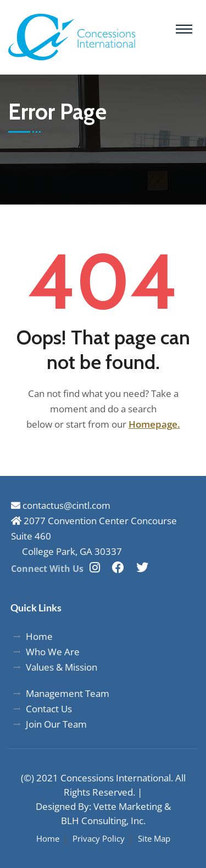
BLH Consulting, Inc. (103, 821)
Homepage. (154, 424)
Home (48, 838)
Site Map (154, 838)
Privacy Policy (99, 838)
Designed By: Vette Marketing (99, 806)
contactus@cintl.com (61, 505)
